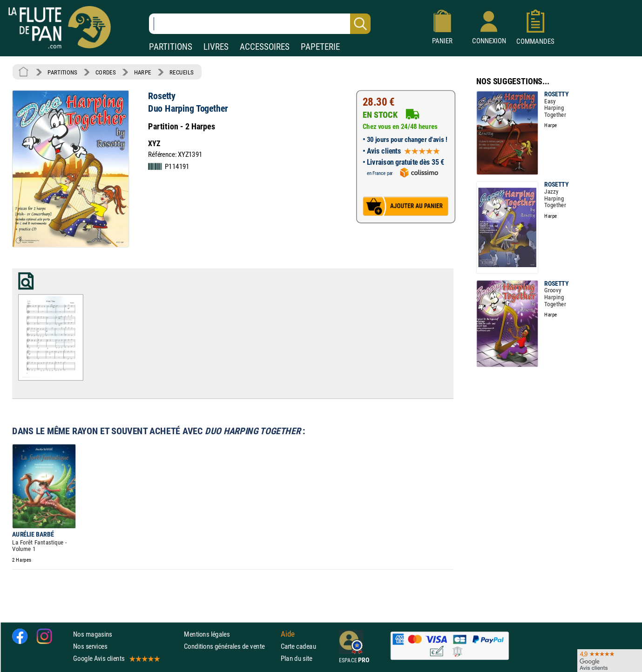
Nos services (90, 646)
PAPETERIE (320, 47)
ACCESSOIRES (265, 47)
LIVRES (216, 47)
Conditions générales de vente (230, 646)
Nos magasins (93, 634)
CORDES (105, 72)
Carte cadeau (298, 646)
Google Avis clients (116, 658)
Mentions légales (207, 634)
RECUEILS (182, 72)
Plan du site (297, 658)
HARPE (143, 72)
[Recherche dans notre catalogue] (260, 24)
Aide (288, 634)
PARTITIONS (171, 47)
